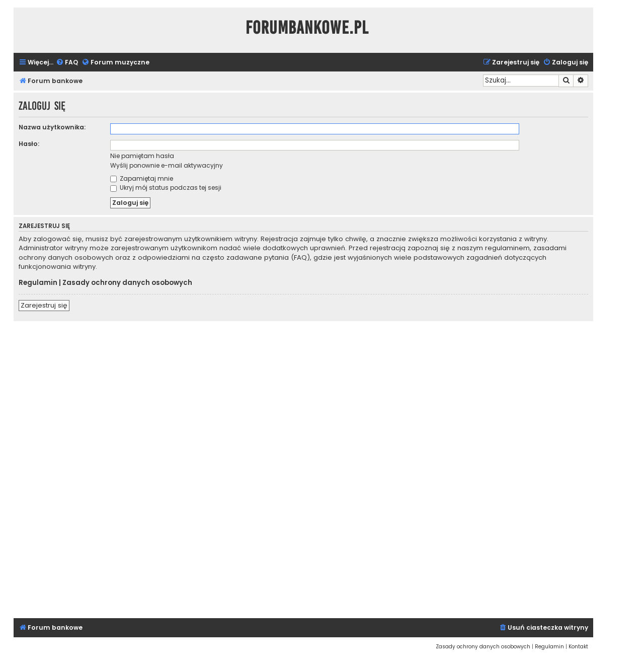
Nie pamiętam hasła (142, 156)
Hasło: (29, 144)
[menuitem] (67, 63)
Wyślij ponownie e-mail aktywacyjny (167, 165)
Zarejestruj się (44, 305)
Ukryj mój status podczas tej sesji (166, 188)
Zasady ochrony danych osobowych (127, 283)
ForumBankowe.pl (307, 28)
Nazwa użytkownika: (52, 127)
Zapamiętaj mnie (142, 178)
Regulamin (38, 283)
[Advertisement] (303, 468)
